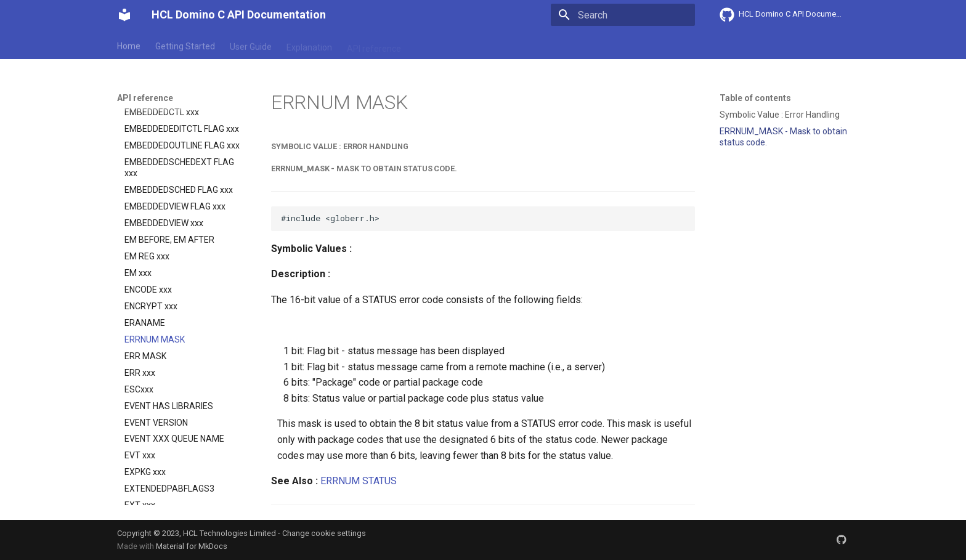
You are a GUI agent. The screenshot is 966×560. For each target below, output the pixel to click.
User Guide (251, 45)
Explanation (309, 45)
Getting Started (185, 45)
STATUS (379, 481)
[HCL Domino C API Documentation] (124, 15)
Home (129, 45)
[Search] (623, 15)
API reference (374, 45)
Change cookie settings (324, 533)
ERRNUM (340, 481)
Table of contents (755, 98)
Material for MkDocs (192, 546)
